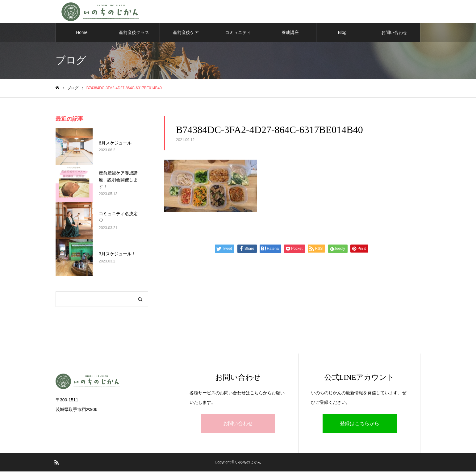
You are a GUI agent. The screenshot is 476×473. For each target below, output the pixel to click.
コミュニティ (238, 34)
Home (82, 34)
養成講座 (290, 34)
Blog (342, 34)
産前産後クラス (134, 34)
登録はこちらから (360, 425)
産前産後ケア (186, 34)
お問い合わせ (394, 34)
